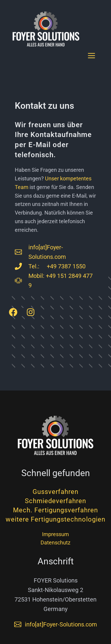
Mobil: (37, 276)
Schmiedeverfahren (55, 501)
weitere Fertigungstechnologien (55, 519)
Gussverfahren (55, 492)
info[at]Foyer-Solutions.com (61, 624)
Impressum (55, 534)
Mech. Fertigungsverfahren (55, 510)
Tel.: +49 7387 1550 (57, 266)
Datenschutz (55, 543)
